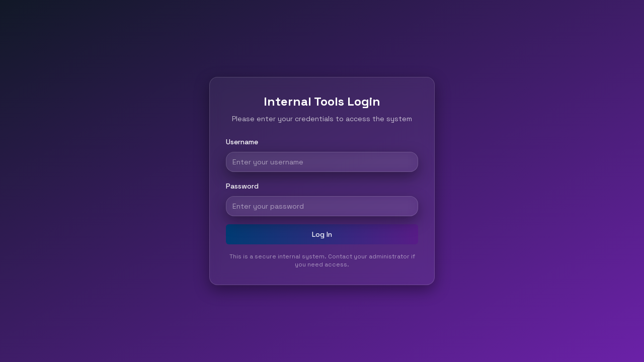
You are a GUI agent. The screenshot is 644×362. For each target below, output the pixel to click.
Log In (322, 234)
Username (242, 142)
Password (242, 186)
